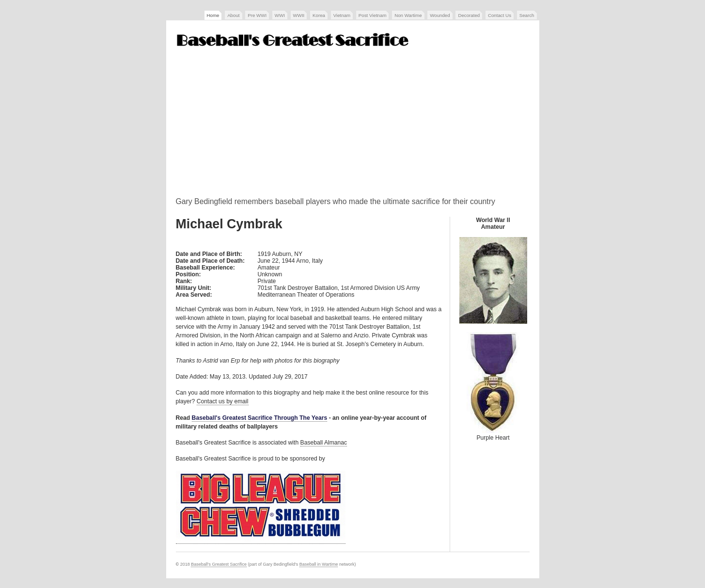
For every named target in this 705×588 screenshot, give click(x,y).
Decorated (469, 15)
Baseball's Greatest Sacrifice (219, 564)
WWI (280, 15)
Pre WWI (257, 15)
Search (527, 15)
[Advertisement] (353, 126)
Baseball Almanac (324, 443)
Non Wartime (408, 15)
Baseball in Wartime (319, 564)
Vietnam (342, 15)
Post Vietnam (373, 15)
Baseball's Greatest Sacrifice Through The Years (260, 418)
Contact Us (500, 15)
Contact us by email (223, 401)
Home (213, 15)
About (233, 15)
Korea (319, 15)
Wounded (440, 15)
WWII (299, 15)
